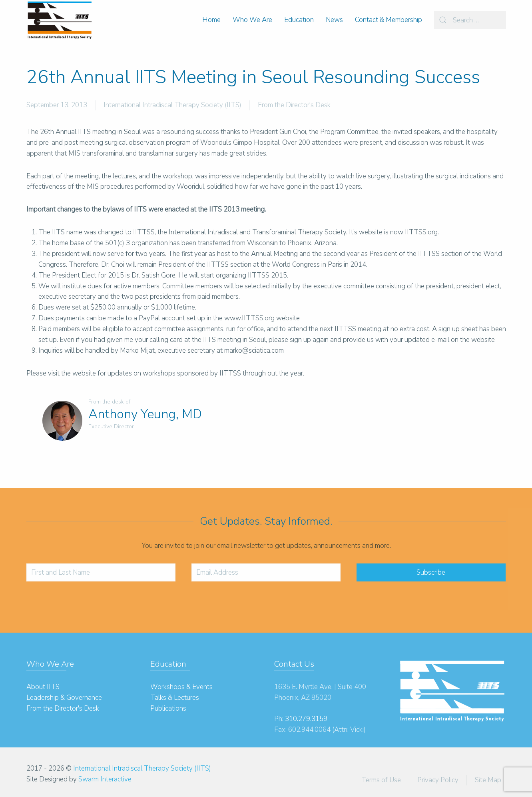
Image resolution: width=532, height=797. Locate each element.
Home (211, 20)
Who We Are (252, 20)
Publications (168, 708)
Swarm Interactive (105, 779)
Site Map (488, 780)
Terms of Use (381, 780)
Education (299, 20)
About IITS (43, 687)
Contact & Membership (389, 20)
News (334, 20)
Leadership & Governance (64, 698)
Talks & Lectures (175, 698)
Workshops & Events (181, 687)
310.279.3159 (306, 719)
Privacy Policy (438, 780)
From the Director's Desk (294, 105)
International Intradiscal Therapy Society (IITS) (172, 105)
